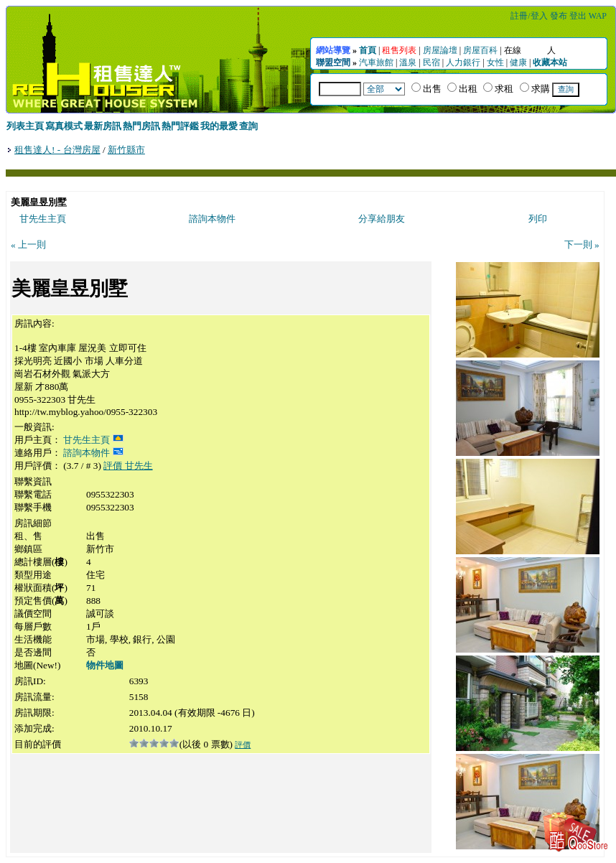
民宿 (431, 62)
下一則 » (582, 244)
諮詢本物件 (212, 219)
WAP (598, 16)
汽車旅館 (376, 62)
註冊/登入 (529, 16)
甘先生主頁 (43, 219)
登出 (578, 16)
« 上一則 (28, 244)
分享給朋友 (382, 219)
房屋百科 (480, 50)
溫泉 (408, 62)
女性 (495, 62)
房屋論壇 (440, 50)
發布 (559, 16)
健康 (518, 62)
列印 (538, 219)
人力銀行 (463, 62)
